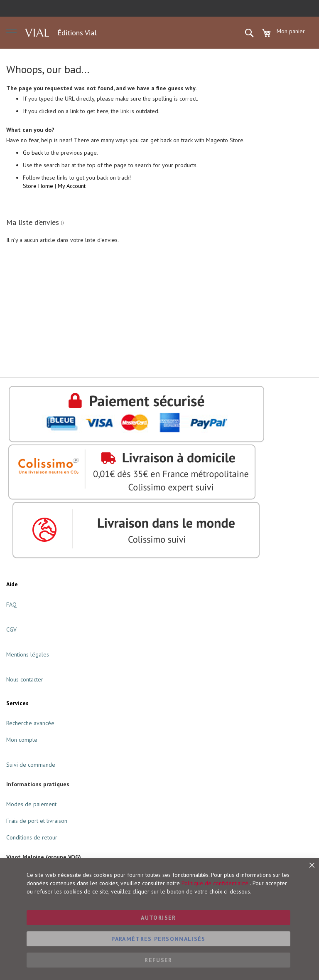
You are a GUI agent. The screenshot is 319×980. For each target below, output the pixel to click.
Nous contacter (25, 679)
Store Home (38, 186)
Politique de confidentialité (215, 883)
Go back (33, 153)
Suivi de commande (31, 765)
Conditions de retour (32, 837)
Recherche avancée (30, 723)
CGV (11, 629)
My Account (72, 186)
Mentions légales (28, 654)
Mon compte (22, 740)
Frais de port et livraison (37, 821)
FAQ (11, 605)
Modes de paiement (31, 804)
